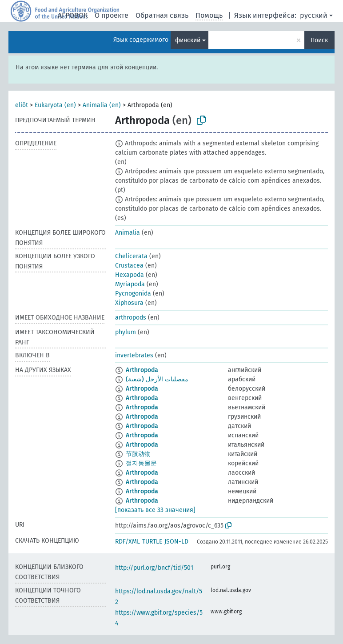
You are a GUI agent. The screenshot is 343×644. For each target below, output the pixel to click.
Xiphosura (129, 303)
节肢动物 (138, 454)
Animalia (128, 233)
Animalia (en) (102, 105)
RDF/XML (128, 542)
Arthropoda (142, 370)
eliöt (22, 105)
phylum (126, 332)
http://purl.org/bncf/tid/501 (154, 568)
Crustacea (129, 266)
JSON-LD (176, 542)
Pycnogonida (133, 294)
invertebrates (134, 355)
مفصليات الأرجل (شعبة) (157, 379)
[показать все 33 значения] (155, 510)
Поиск (319, 40)
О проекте (112, 15)
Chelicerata (131, 256)
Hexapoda (130, 275)
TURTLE (152, 542)
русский (314, 15)
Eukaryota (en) (55, 105)
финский (188, 40)
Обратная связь (162, 15)
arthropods (131, 318)
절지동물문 (141, 463)
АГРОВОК (73, 15)
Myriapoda (130, 284)
